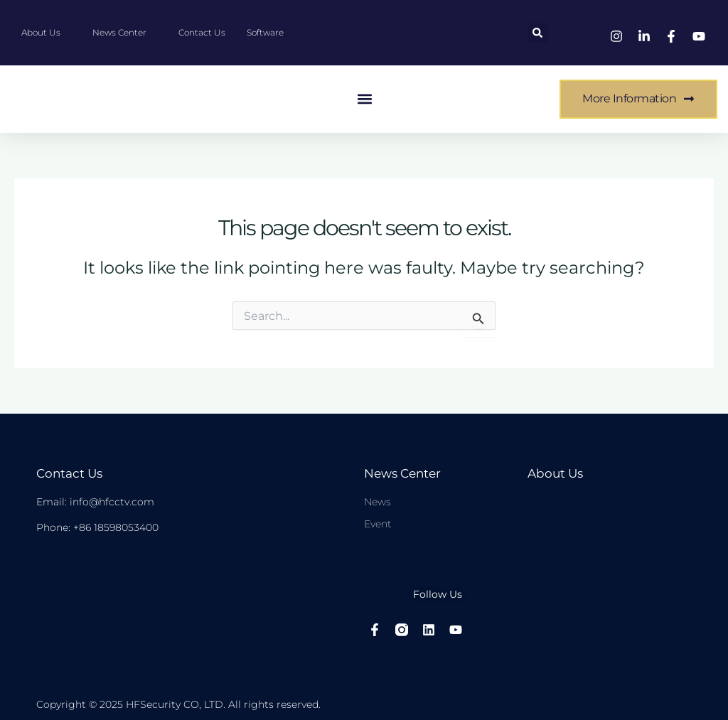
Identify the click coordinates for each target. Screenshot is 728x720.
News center (401, 473)
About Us (554, 473)
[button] (537, 33)
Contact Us (68, 473)
